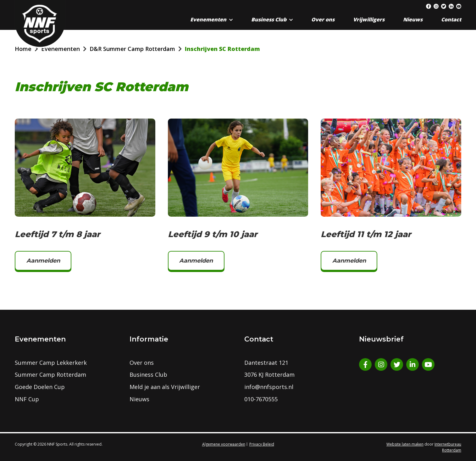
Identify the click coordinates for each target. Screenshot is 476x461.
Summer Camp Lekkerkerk (51, 363)
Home (23, 49)
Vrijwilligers (369, 19)
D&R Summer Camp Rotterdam (132, 49)
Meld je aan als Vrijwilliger (165, 387)
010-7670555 (261, 399)
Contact (451, 19)
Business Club (269, 19)
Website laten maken (405, 444)
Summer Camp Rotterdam (50, 375)
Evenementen (208, 19)
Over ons (323, 19)
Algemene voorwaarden (224, 444)
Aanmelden (43, 261)
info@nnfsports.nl (269, 387)
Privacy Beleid (262, 444)
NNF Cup (27, 399)
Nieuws (413, 19)
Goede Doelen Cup (40, 387)
